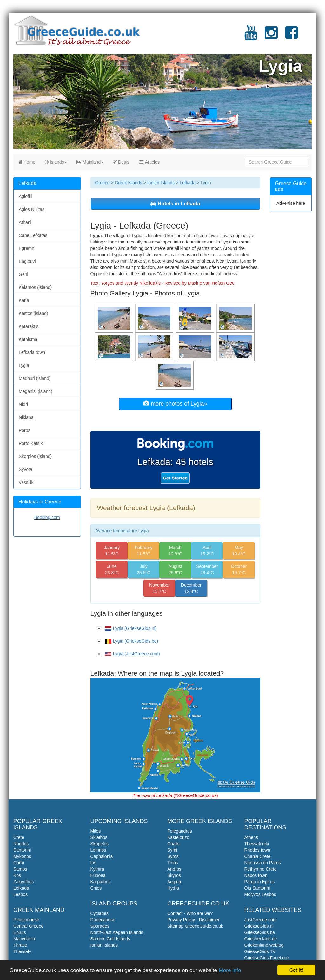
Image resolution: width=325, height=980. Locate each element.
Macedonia (24, 939)
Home (27, 162)
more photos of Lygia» (175, 403)
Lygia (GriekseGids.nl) (131, 628)
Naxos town (256, 875)
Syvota (26, 469)
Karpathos (101, 882)
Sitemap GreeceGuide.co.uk (195, 926)
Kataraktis (29, 326)
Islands (56, 162)
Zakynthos (24, 882)
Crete (19, 837)
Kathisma (28, 339)
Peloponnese (26, 920)
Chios (96, 888)
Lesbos (20, 894)
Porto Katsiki (31, 443)
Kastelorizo (178, 837)
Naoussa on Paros (263, 863)
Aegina (174, 882)
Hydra (173, 888)
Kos (17, 875)
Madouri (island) (35, 378)
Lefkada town (32, 352)
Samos (20, 869)
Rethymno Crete (261, 869)
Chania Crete (258, 856)
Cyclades (100, 913)
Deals (121, 162)
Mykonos (22, 856)
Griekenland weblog (264, 945)
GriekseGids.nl (259, 926)
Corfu (19, 863)
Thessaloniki (257, 844)
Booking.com (47, 517)
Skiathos (99, 837)
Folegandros (180, 831)
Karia (24, 300)
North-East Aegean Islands (117, 932)
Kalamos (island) (35, 287)
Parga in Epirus (260, 882)
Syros (173, 856)
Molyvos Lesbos (260, 894)
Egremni (27, 248)
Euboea (98, 875)
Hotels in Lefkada (175, 204)
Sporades (100, 926)
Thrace (20, 945)
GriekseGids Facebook (267, 958)
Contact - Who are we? (190, 913)
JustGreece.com (261, 920)
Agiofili (25, 196)
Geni (23, 274)
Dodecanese (103, 920)
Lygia (24, 365)
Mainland (90, 162)
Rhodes (21, 844)
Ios (93, 863)
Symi (172, 850)
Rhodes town (257, 850)
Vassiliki (27, 482)
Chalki (173, 844)
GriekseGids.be (260, 932)
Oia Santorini (257, 888)
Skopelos (100, 844)
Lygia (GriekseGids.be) (132, 641)
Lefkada (188, 183)
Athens (251, 837)
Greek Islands (128, 183)
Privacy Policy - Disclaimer (193, 920)
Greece (103, 183)
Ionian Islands (161, 183)
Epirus (20, 932)
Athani (25, 222)
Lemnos (98, 850)
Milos (96, 831)
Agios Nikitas (32, 209)
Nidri (23, 404)
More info (230, 971)
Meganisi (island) (36, 391)
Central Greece (28, 926)
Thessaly (22, 951)
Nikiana (26, 417)
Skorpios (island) (35, 456)
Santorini (22, 850)
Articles (149, 162)
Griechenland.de (261, 939)
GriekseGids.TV (260, 951)
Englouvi (27, 261)
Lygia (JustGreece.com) (132, 654)
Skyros (174, 875)
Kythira (97, 869)
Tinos (173, 863)
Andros (174, 869)
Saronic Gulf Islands (110, 939)
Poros (25, 430)
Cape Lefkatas (33, 235)
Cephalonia (102, 856)
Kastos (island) (33, 313)
